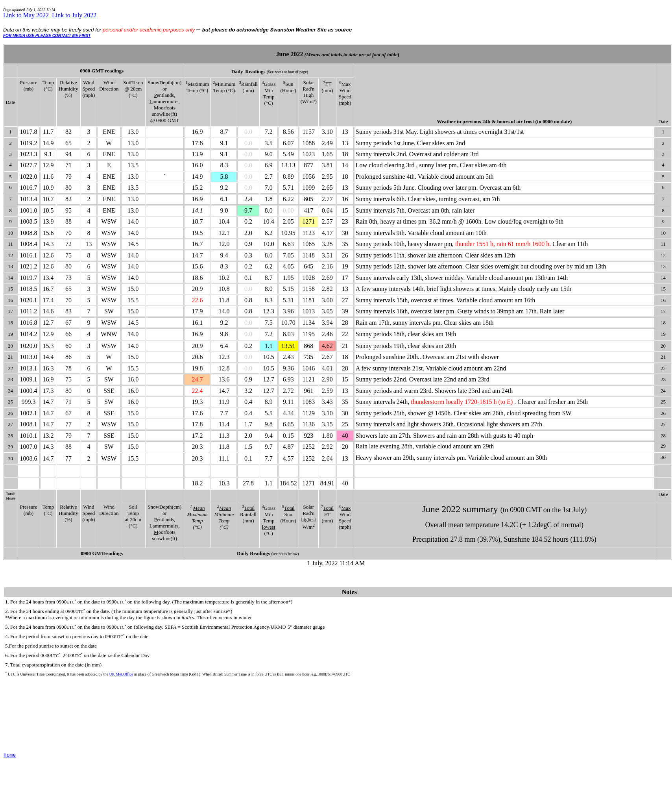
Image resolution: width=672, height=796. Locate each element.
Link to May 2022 (28, 15)
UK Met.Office (121, 674)
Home (10, 755)
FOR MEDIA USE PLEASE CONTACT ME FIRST (47, 36)
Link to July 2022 (74, 15)
